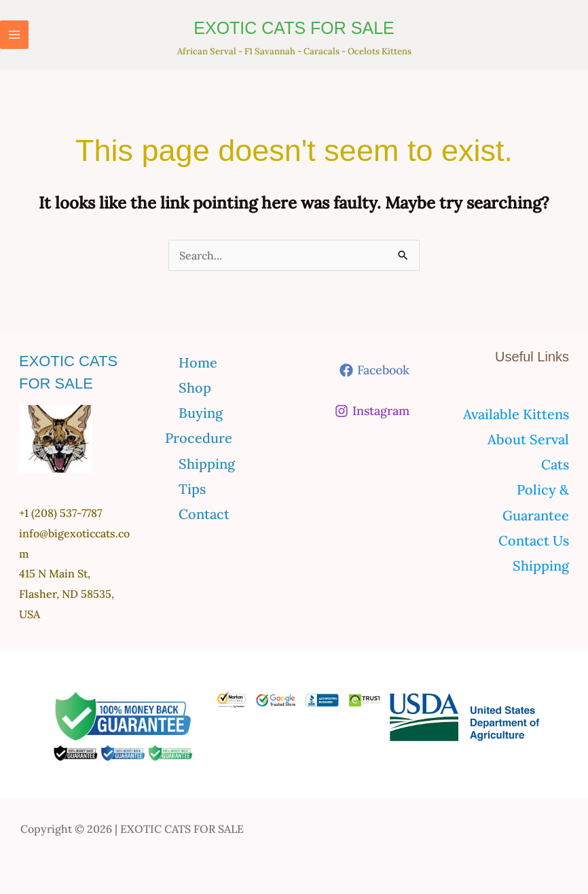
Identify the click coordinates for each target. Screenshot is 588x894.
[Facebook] (374, 370)
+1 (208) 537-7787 (60, 513)
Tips (192, 489)
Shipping (207, 464)
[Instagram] (372, 411)
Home (198, 362)
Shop (195, 388)
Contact (204, 514)
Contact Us (534, 540)
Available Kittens (516, 414)
